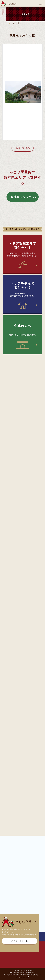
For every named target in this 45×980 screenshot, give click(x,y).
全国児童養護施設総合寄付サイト (30, 975)
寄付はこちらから (23, 197)
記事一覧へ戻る (23, 148)
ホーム (8, 23)
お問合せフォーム (19, 941)
